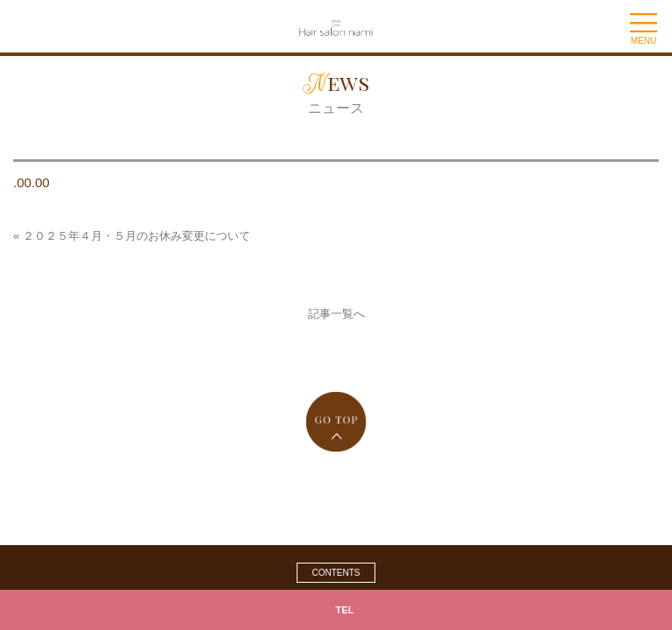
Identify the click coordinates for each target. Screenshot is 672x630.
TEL (345, 610)
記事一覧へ (336, 314)
